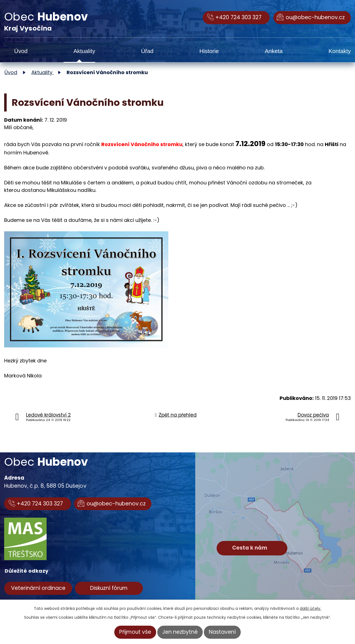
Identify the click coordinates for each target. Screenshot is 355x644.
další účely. (310, 608)
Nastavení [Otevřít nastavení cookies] (222, 632)
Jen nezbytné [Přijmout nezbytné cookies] (180, 632)
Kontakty (340, 51)
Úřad (147, 51)
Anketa (274, 51)
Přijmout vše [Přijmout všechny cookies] (135, 632)
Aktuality (84, 51)
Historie (209, 51)
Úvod (21, 51)
